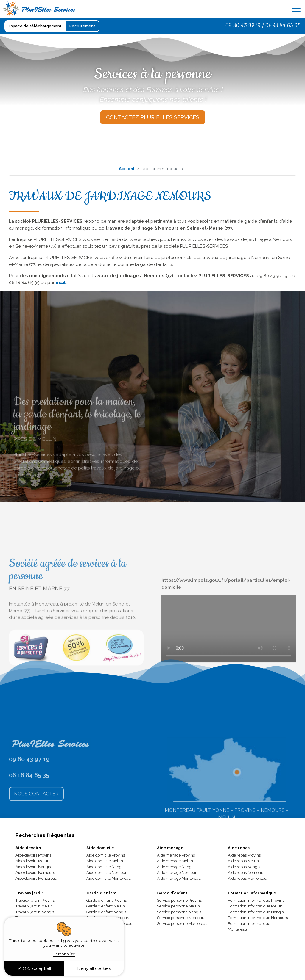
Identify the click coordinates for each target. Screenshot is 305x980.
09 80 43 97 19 (243, 26)
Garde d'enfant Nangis (106, 912)
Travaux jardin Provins (35, 900)
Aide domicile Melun (105, 861)
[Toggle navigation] (296, 9)
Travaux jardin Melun (34, 906)
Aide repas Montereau (247, 878)
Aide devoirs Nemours (35, 872)
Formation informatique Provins (256, 900)
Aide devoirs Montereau (36, 878)
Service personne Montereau (182, 924)
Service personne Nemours (181, 918)
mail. (61, 283)
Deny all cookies (94, 968)
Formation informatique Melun (255, 906)
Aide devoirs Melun (32, 861)
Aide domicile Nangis (105, 867)
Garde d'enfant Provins (106, 900)
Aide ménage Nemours (178, 872)
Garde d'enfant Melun (106, 906)
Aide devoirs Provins (33, 855)
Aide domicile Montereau (109, 878)
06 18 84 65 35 (283, 26)
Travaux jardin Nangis (35, 912)
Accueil (127, 169)
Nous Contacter (36, 824)
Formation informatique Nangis (256, 912)
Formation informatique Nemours (258, 918)
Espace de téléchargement (35, 26)
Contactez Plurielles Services (153, 117)
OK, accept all (34, 968)
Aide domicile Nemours (107, 872)
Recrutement (82, 26)
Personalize (64, 954)
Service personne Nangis (179, 912)
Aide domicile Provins (106, 855)
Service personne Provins (179, 900)
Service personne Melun (178, 906)
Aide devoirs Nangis (33, 867)
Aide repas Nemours (246, 872)
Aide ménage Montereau (179, 878)
